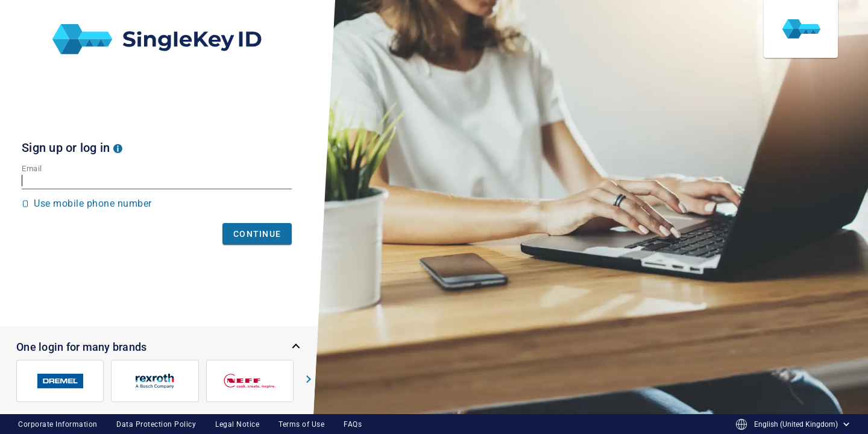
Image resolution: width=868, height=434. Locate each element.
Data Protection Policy (156, 424)
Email (32, 168)
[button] (118, 148)
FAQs (353, 424)
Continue (257, 234)
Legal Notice (237, 424)
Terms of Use (301, 424)
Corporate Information (58, 424)
